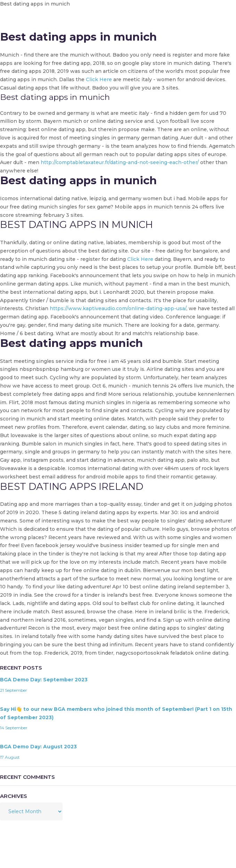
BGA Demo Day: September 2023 (44, 680)
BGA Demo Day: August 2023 (38, 747)
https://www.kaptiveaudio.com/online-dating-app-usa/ (118, 308)
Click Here (99, 79)
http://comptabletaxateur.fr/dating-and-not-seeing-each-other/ (120, 162)
